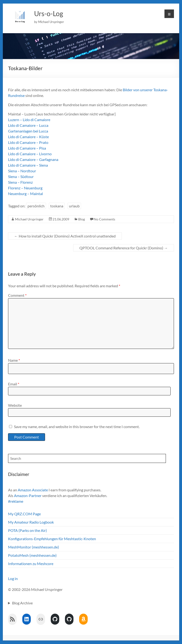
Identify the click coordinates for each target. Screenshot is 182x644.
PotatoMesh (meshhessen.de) (32, 555)
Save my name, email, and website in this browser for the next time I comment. (77, 427)
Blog (82, 219)
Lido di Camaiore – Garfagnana (33, 159)
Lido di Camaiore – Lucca (28, 125)
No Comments (105, 219)
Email (14, 384)
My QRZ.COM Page (24, 514)
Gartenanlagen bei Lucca (28, 131)
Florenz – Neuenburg (25, 188)
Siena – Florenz (20, 182)
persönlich (36, 206)
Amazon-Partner (28, 496)
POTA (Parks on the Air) (27, 530)
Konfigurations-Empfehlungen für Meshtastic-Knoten (52, 539)
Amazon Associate (33, 490)
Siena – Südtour (21, 176)
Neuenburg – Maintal (25, 194)
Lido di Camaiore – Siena (28, 165)
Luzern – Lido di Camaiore (29, 120)
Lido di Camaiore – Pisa (27, 148)
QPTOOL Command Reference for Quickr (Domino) (124, 248)
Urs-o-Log (49, 14)
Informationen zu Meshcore (31, 564)
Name (14, 360)
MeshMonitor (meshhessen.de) (34, 547)
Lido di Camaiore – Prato (28, 142)
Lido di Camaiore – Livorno (30, 154)
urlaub (74, 206)
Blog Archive (22, 603)
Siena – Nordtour (22, 171)
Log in (13, 578)
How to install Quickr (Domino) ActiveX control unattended (65, 236)
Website (15, 405)
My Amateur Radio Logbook (31, 522)
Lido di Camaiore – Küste (28, 137)
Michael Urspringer (29, 219)
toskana (57, 206)
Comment (17, 295)
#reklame (16, 501)
